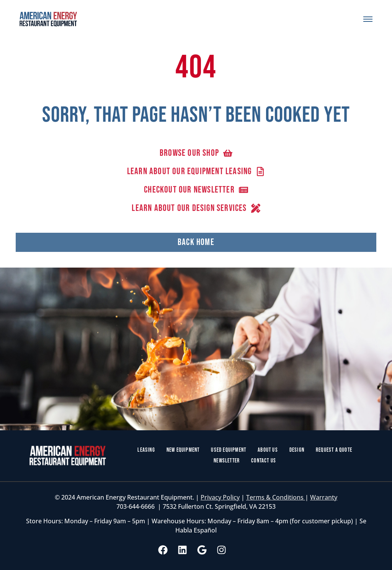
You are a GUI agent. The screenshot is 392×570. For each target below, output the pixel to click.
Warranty (324, 497)
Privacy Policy (220, 497)
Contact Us (264, 461)
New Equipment (183, 450)
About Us (268, 450)
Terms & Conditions (276, 497)
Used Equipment (229, 450)
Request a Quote (334, 450)
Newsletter (227, 461)
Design (297, 450)
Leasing (146, 450)
